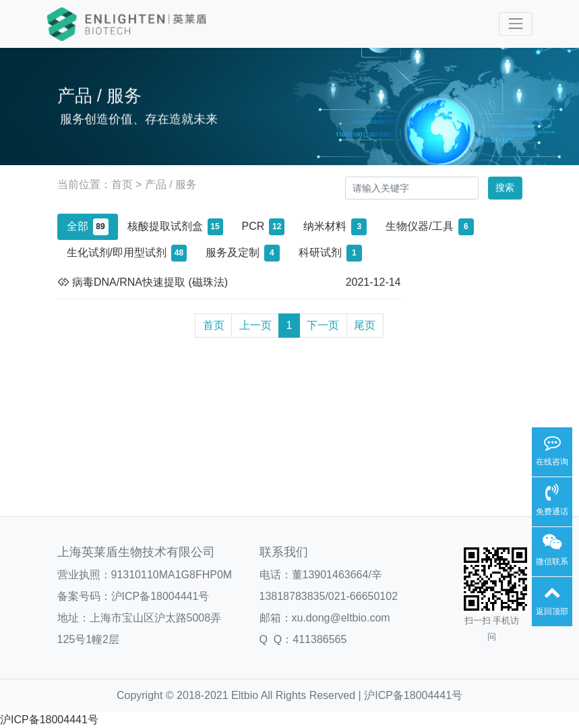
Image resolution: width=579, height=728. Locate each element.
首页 (122, 184)
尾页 (365, 325)
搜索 (505, 187)
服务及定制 (243, 253)
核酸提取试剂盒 (175, 227)
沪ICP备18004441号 (160, 596)
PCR (264, 227)
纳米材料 (335, 227)
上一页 (255, 325)
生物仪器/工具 (429, 227)
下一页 (323, 325)
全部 (88, 227)
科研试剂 (330, 253)
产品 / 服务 (171, 184)
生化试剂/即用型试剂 (127, 253)
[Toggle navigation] (515, 24)
